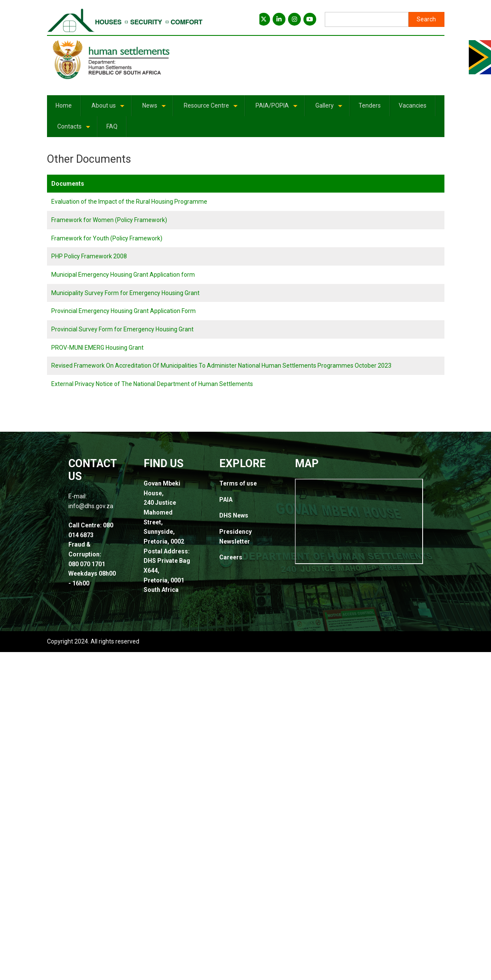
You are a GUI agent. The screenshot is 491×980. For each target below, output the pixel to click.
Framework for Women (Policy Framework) (109, 220)
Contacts (74, 130)
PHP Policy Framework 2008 (89, 256)
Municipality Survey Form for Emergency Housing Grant (125, 293)
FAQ (112, 126)
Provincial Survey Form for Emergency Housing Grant (122, 329)
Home (64, 105)
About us (109, 109)
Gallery (329, 109)
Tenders (370, 105)
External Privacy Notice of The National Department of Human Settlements (152, 384)
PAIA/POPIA (277, 109)
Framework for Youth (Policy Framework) (107, 238)
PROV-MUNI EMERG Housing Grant (97, 348)
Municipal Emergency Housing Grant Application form (123, 275)
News (155, 109)
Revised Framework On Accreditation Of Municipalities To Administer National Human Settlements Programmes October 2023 (221, 366)
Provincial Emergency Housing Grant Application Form (123, 311)
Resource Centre (211, 109)
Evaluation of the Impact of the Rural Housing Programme (129, 202)
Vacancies (413, 105)
